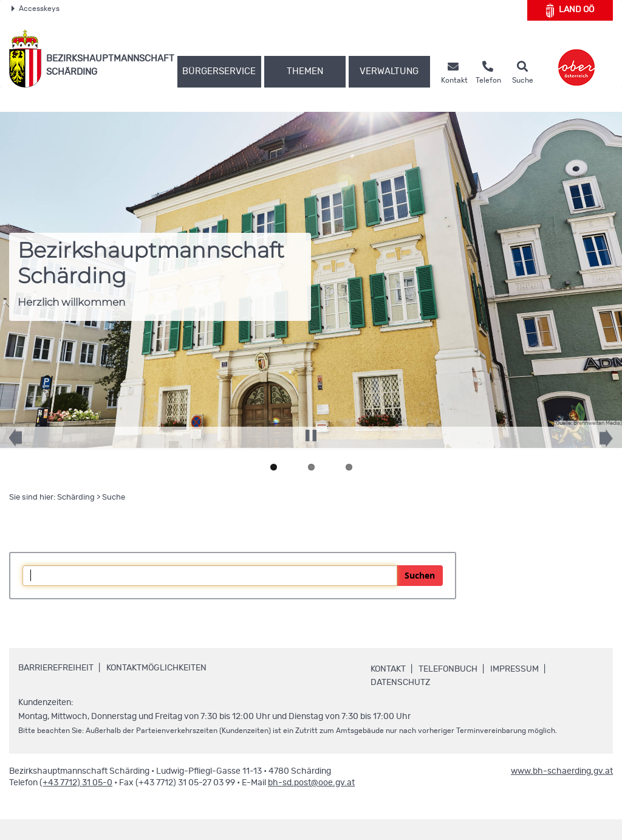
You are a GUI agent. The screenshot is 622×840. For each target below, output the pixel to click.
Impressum (514, 669)
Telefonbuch (448, 669)
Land (570, 10)
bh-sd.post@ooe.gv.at (311, 783)
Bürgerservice (219, 71)
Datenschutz (400, 683)
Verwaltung (389, 71)
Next (598, 444)
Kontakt (388, 669)
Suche (114, 497)
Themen (305, 71)
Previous (24, 444)
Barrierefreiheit (56, 668)
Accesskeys (36, 9)
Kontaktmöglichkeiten (156, 668)
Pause (311, 431)
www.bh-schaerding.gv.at (562, 771)
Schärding (76, 497)
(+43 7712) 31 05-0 (76, 783)
